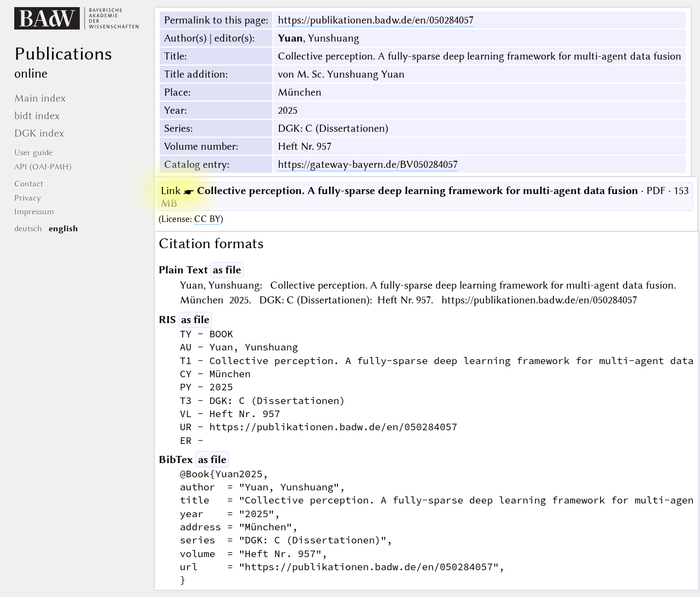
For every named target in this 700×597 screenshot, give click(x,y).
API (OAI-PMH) (43, 167)
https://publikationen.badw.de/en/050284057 (376, 20)
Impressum (34, 212)
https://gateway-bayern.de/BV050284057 (368, 164)
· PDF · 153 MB (425, 197)
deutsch (28, 229)
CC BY (207, 219)
